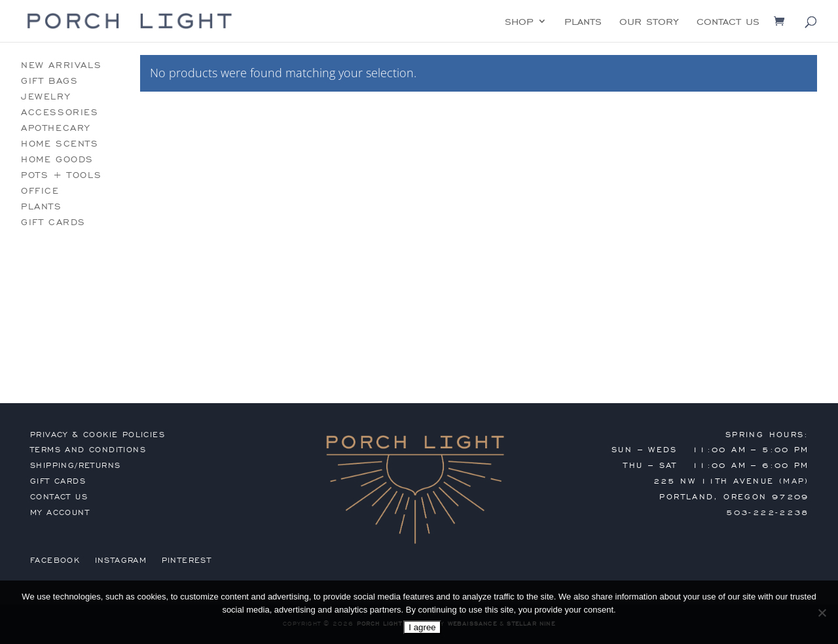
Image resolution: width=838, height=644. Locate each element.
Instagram (121, 560)
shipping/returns (75, 465)
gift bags (49, 81)
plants (583, 22)
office (40, 191)
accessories (60, 112)
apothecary (56, 128)
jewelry (46, 97)
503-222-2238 (768, 512)
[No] (822, 613)
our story (649, 22)
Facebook (55, 560)
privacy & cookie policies (98, 435)
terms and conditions (88, 450)
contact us (728, 22)
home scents (60, 144)
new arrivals (61, 65)
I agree (422, 627)
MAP (794, 481)
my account (60, 512)
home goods (57, 159)
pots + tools (61, 175)
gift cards (53, 222)
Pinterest (187, 560)
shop (519, 22)
